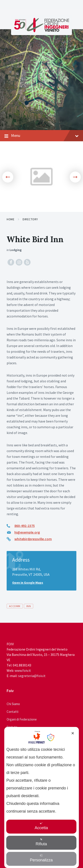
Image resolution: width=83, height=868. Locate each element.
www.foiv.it (23, 670)
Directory (30, 219)
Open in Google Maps (28, 583)
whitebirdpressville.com (33, 539)
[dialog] (42, 797)
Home (11, 219)
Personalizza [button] (41, 858)
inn (29, 606)
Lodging (16, 250)
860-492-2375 (25, 526)
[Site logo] (42, 31)
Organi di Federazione (22, 719)
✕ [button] (73, 733)
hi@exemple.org (27, 532)
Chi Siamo (13, 704)
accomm (15, 606)
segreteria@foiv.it (32, 676)
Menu (41, 136)
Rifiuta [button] (41, 842)
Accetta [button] (41, 826)
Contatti (13, 712)
